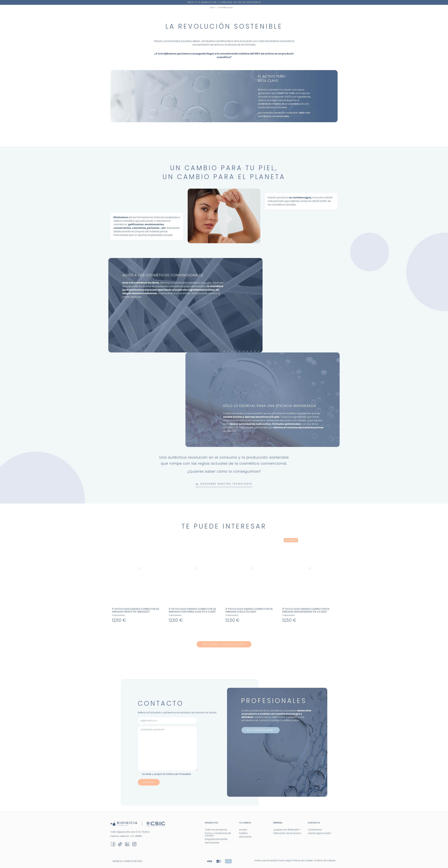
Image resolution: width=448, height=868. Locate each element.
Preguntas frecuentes (216, 839)
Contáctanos (315, 830)
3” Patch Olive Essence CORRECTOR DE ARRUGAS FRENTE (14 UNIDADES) (136, 610)
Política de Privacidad (178, 774)
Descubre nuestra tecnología (224, 484)
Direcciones (245, 837)
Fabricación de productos (287, 833)
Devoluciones (212, 843)
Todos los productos (216, 830)
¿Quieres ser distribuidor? (287, 830)
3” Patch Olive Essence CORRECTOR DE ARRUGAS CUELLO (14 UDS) (249, 610)
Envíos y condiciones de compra (218, 834)
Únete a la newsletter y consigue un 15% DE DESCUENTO (224, 2)
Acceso (243, 830)
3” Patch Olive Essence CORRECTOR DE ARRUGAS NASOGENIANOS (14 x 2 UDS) (306, 610)
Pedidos (243, 833)
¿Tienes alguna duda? (319, 833)
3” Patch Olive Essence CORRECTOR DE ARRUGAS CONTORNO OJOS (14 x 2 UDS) (192, 610)
